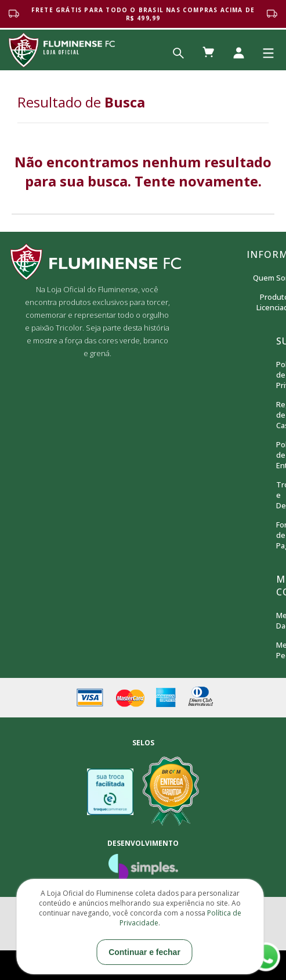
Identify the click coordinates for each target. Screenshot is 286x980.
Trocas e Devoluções (276, 495)
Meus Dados (276, 620)
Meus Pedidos (276, 650)
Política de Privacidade (276, 375)
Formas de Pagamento (276, 535)
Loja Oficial (62, 50)
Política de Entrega (276, 455)
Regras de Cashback (276, 415)
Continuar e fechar (144, 952)
